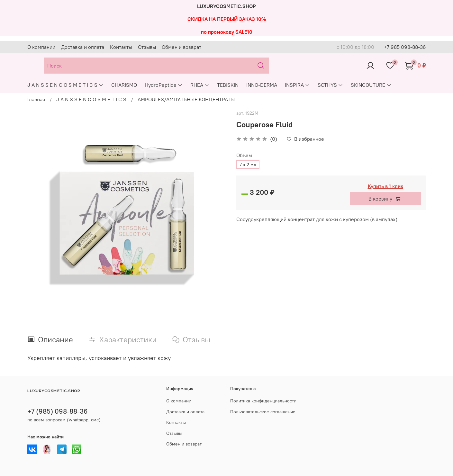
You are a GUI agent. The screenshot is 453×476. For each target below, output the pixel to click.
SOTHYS (330, 85)
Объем (244, 155)
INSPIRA (297, 85)
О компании (41, 47)
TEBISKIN (228, 85)
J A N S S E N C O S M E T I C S (65, 85)
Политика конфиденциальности (263, 401)
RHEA (200, 85)
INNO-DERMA (262, 85)
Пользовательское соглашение (263, 412)
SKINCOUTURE (371, 85)
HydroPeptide (164, 85)
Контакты (121, 47)
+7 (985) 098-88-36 (58, 411)
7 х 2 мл (248, 165)
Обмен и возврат (181, 47)
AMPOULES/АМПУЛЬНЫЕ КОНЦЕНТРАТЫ (186, 99)
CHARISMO (124, 85)
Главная (36, 99)
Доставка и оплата (83, 47)
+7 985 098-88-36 (405, 47)
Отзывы (147, 47)
